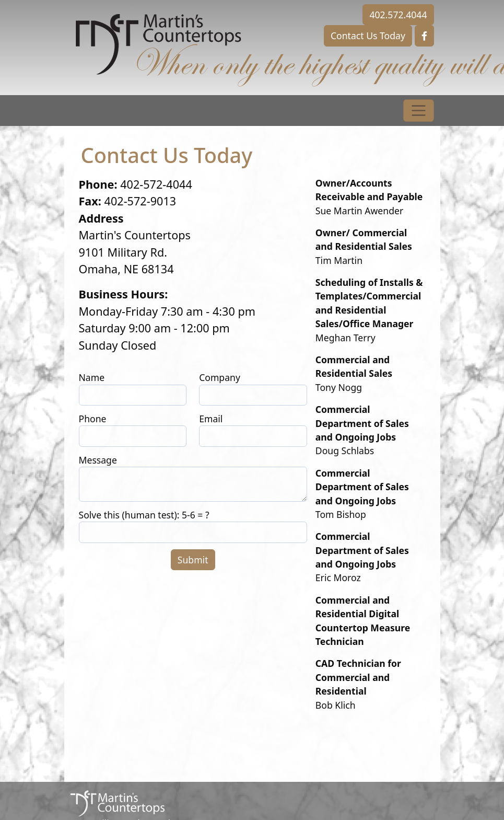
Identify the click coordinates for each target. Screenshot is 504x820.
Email (211, 419)
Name (92, 377)
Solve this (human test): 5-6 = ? (144, 515)
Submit (193, 560)
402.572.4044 (398, 15)
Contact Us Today (368, 36)
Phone (93, 419)
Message (98, 460)
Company (220, 377)
